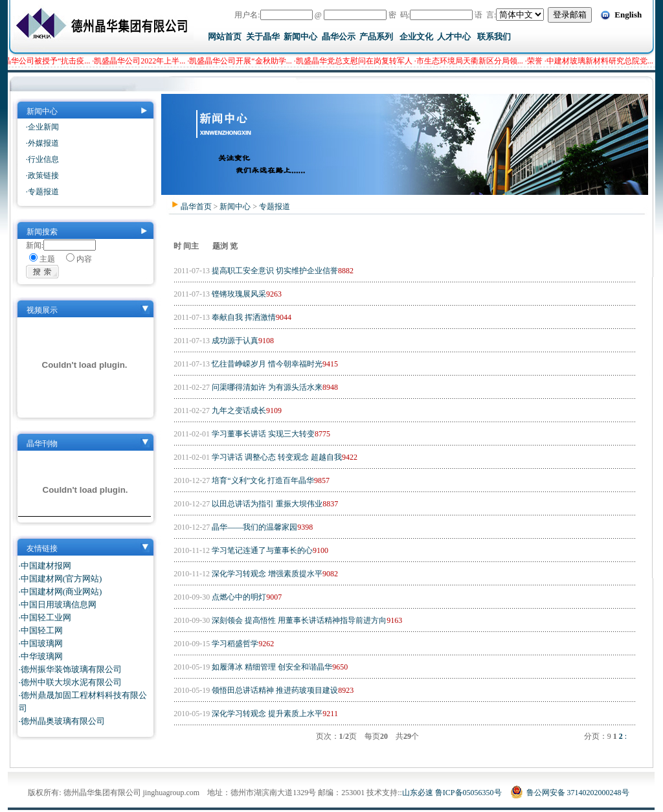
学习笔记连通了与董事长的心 (261, 550)
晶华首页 (196, 207)
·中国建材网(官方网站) (61, 579)
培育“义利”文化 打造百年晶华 (262, 480)
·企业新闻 (42, 127)
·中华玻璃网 (41, 656)
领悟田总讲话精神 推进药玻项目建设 (274, 690)
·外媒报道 (42, 143)
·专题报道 (42, 192)
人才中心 (454, 37)
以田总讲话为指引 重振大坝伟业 (266, 504)
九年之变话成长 (238, 411)
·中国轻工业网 (45, 617)
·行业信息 (42, 159)
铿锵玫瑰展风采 (238, 294)
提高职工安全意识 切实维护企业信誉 (274, 271)
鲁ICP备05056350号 (468, 793)
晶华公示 (339, 37)
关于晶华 (263, 37)
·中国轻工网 (41, 630)
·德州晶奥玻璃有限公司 (62, 721)
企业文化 (416, 37)
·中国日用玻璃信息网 (58, 604)
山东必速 (418, 793)
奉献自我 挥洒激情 (243, 317)
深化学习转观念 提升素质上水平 (266, 714)
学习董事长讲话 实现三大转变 (262, 434)
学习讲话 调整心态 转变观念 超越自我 (276, 457)
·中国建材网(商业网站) (61, 592)
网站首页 (225, 37)
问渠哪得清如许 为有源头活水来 (266, 387)
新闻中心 (300, 37)
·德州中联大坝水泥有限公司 (70, 682)
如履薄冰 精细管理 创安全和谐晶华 (271, 667)
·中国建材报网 (45, 566)
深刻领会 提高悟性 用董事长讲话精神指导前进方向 (298, 620)
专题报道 (275, 207)
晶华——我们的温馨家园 (253, 527)
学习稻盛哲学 (234, 644)
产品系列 (376, 37)
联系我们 (494, 37)
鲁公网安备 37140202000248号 (570, 793)
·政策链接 (42, 175)
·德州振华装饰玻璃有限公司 (70, 669)
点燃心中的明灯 (238, 597)
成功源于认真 (234, 341)
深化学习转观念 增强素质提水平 (266, 574)
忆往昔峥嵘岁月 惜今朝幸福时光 (266, 364)
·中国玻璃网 (41, 643)
